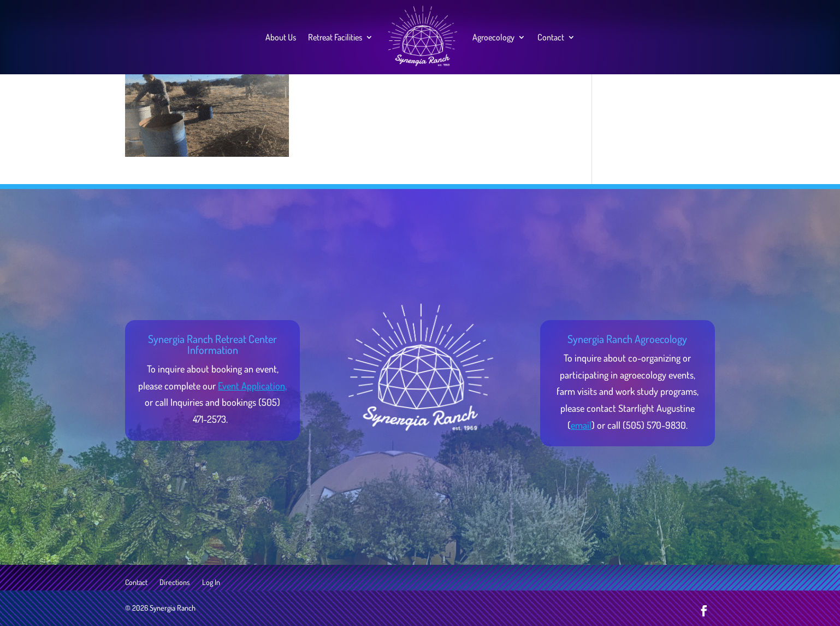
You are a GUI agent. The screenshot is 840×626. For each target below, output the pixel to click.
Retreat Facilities (335, 37)
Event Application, (252, 386)
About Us (281, 37)
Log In (211, 583)
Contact (551, 37)
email (581, 425)
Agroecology (493, 37)
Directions (175, 583)
